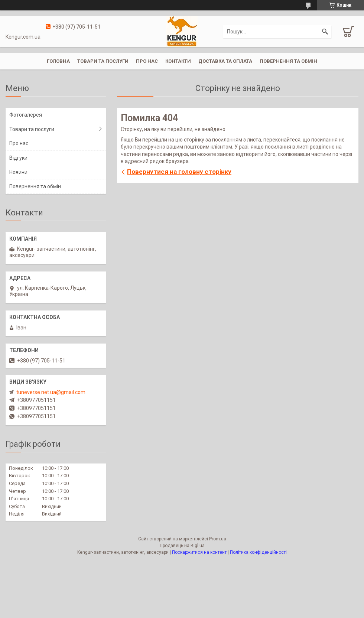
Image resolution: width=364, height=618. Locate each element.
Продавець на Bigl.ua (182, 546)
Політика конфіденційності (258, 552)
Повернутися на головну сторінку (179, 172)
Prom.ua (218, 539)
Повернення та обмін (288, 61)
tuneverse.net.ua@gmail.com (51, 392)
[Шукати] (325, 32)
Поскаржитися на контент (199, 552)
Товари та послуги (103, 61)
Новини (18, 172)
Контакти (178, 61)
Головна (58, 61)
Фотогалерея (26, 115)
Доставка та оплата (225, 61)
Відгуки (18, 158)
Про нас (147, 61)
